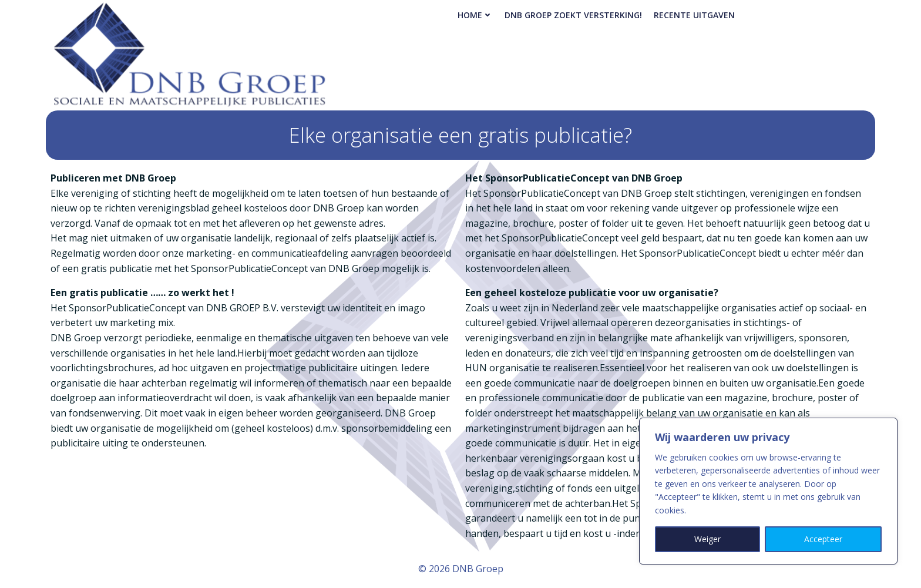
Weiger (707, 539)
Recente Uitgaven (694, 15)
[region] (768, 491)
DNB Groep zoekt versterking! (573, 15)
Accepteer (823, 539)
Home (475, 15)
